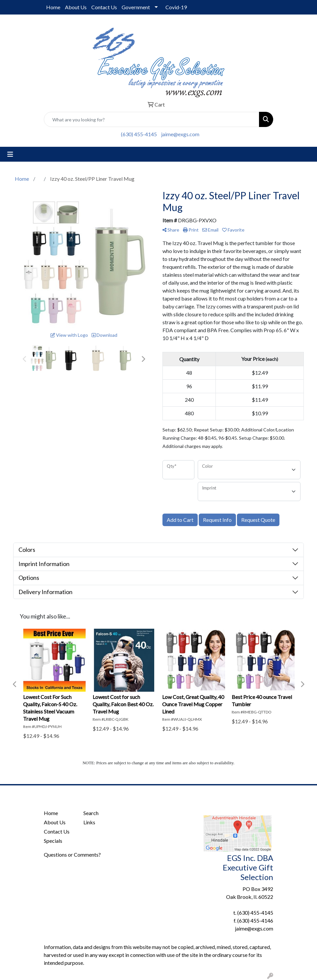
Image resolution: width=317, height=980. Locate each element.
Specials (53, 841)
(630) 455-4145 (139, 134)
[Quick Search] (152, 119)
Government (136, 7)
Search (91, 813)
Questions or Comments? (72, 854)
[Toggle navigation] (10, 154)
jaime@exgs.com (180, 134)
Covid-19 (176, 7)
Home (53, 7)
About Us (76, 7)
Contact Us (104, 7)
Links (89, 822)
